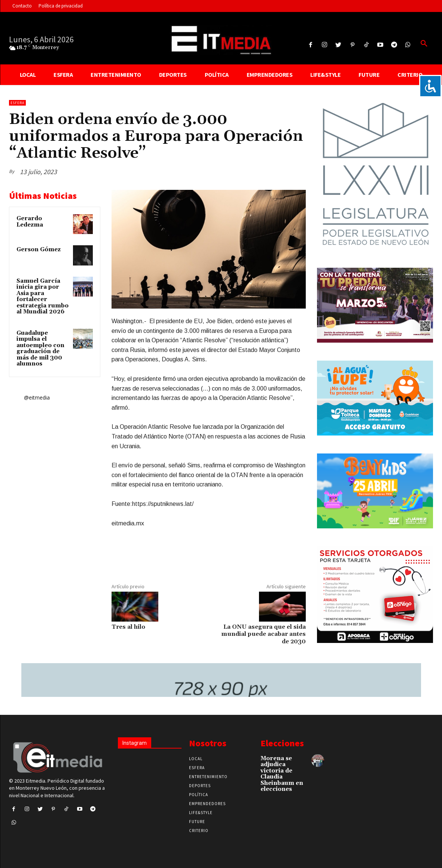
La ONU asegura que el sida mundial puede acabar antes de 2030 (263, 634)
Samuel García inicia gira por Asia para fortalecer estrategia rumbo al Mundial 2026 (42, 297)
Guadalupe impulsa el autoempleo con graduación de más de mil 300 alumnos (40, 349)
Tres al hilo (128, 627)
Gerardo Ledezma (30, 222)
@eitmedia (37, 397)
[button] (424, 44)
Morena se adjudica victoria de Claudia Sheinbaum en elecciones (282, 774)
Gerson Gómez (39, 250)
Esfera (17, 103)
